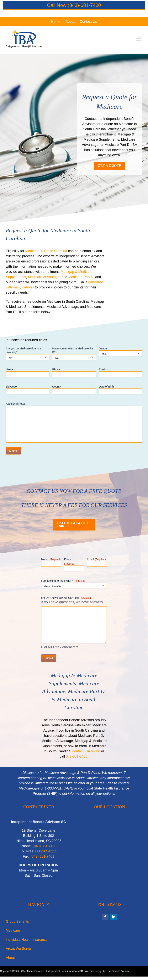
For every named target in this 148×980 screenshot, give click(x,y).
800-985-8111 (46, 851)
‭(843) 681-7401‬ (42, 856)
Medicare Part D (81, 277)
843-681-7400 (77, 756)
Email (103, 370)
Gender (103, 348)
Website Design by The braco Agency (107, 971)
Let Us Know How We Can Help (66, 598)
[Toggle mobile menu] (139, 39)
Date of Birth (106, 387)
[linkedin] (114, 917)
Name (10, 370)
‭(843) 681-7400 (44, 846)
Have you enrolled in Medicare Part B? (73, 350)
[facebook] (105, 917)
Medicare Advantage (44, 277)
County (56, 387)
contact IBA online (86, 751)
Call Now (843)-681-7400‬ (74, 5)
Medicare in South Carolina (46, 251)
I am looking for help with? (63, 581)
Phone (56, 369)
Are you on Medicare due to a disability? (24, 350)
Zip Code (11, 387)
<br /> (109, 858)
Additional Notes (16, 404)
